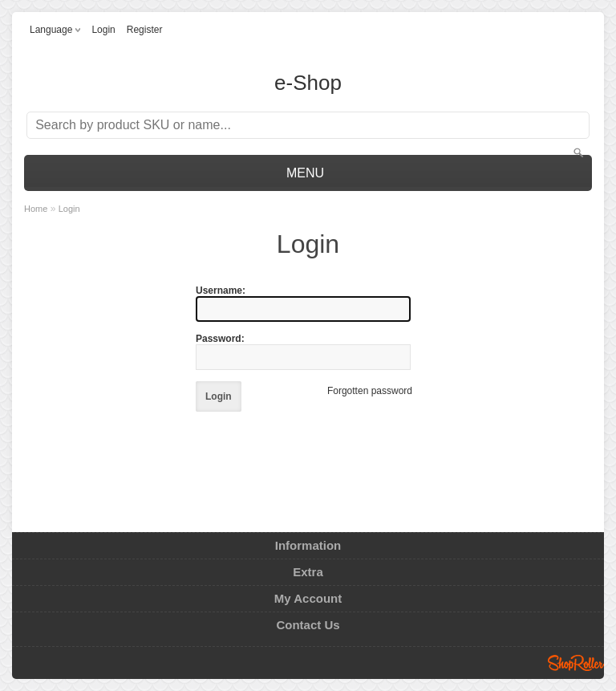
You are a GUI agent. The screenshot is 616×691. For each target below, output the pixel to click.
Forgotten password (370, 391)
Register (145, 30)
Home (36, 209)
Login (103, 30)
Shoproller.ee (576, 663)
